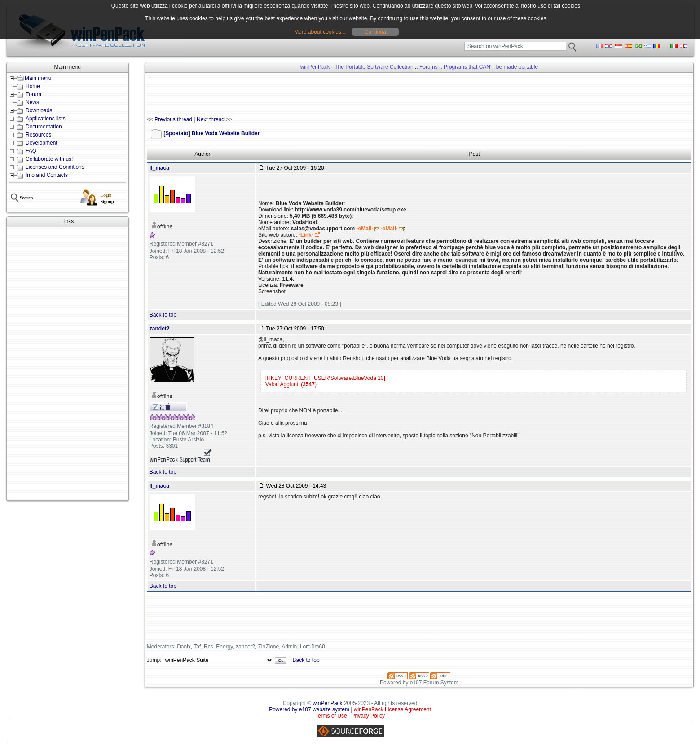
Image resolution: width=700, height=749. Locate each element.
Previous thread (173, 119)
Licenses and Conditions (55, 167)
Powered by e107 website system (309, 709)
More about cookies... (320, 32)
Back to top (163, 315)
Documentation (44, 127)
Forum (33, 94)
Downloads (39, 110)
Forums (429, 67)
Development (42, 143)
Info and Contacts (47, 175)
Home (33, 86)
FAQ (31, 151)
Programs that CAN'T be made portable (491, 67)
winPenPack (328, 703)
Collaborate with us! (49, 159)
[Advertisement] (68, 364)
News (32, 102)
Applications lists (46, 119)
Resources (38, 135)
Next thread (211, 119)
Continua (375, 32)
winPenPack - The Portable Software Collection (357, 67)
